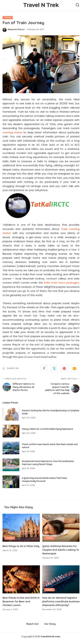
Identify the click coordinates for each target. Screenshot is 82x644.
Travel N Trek (41, 5)
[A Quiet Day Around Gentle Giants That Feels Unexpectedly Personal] (11, 482)
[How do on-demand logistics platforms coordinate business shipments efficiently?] (61, 579)
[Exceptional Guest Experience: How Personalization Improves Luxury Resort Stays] (11, 465)
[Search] (77, 5)
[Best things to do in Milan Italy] (21, 528)
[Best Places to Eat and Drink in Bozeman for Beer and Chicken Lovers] (21, 579)
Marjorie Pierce (16, 29)
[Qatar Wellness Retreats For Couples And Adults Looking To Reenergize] (61, 528)
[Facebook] (44, 368)
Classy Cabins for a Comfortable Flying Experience (47, 429)
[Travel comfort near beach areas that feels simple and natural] (11, 448)
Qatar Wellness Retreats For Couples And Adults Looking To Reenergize (60, 549)
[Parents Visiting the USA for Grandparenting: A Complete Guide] (11, 414)
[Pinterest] (64, 368)
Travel (8, 18)
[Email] (74, 368)
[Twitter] (54, 368)
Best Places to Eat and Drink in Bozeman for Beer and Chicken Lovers (20, 601)
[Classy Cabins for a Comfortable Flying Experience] (11, 431)
